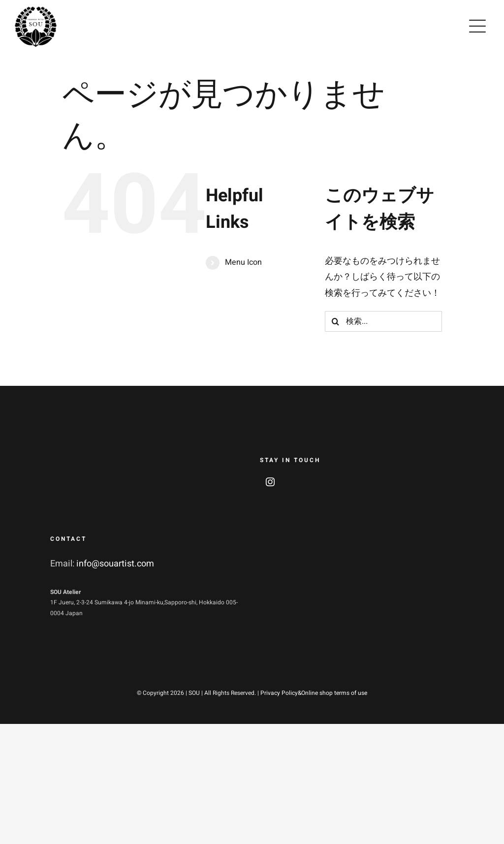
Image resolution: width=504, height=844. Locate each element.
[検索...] (383, 321)
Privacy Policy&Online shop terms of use (314, 693)
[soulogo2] (36, 10)
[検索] (335, 321)
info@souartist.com (115, 564)
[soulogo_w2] (80, 449)
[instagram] (270, 482)
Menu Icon (243, 262)
